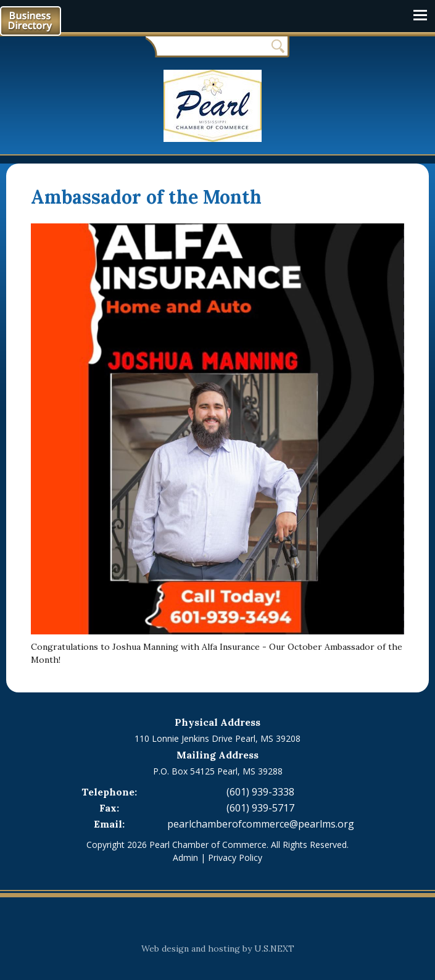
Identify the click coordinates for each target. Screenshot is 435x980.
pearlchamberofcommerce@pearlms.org (261, 824)
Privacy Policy (235, 857)
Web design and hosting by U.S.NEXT (218, 949)
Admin (185, 857)
